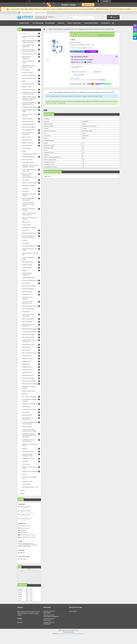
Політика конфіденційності (78, 634)
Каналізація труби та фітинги (30, 107)
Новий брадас (26, 312)
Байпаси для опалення (28, 162)
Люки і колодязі (26, 148)
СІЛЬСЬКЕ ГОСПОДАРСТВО (30, 404)
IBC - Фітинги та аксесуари (29, 397)
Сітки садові (25, 180)
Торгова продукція (27, 427)
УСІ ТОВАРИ (24, 33)
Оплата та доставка (74, 23)
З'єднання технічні (27, 373)
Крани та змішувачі (27, 322)
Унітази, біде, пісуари (28, 451)
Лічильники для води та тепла (30, 487)
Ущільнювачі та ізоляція (28, 344)
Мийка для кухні (26, 347)
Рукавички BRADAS (27, 358)
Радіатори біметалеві (28, 143)
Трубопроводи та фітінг (28, 334)
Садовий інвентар (27, 265)
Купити (77, 52)
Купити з (91, 52)
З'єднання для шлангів (28, 84)
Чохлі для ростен (27, 484)
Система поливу (26, 294)
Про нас (22, 490)
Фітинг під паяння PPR (28, 130)
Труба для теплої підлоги (29, 127)
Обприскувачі (26, 364)
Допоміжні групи (26, 407)
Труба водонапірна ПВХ (28, 124)
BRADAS (25, 270)
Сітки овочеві (26, 243)
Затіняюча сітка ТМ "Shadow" (30, 183)
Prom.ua (77, 630)
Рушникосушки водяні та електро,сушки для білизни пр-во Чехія (29, 435)
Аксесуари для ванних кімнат (30, 332)
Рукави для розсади (27, 481)
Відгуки (22, 493)
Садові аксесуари (27, 268)
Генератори (25, 461)
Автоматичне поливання (29, 89)
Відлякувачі (25, 394)
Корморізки (25, 240)
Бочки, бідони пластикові (29, 78)
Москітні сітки (26, 222)
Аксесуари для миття (28, 375)
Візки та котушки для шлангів (30, 353)
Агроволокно (26, 188)
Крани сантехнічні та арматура (30, 384)
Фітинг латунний (26, 137)
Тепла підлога (26, 412)
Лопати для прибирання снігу (30, 280)
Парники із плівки (27, 87)
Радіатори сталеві (27, 140)
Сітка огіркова (26, 70)
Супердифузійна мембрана (29, 228)
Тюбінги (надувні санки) (28, 278)
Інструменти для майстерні (29, 409)
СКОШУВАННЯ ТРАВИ (28, 459)
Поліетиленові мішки (28, 262)
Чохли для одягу (27, 225)
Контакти (61, 23)
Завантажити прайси (91, 23)
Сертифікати (106, 23)
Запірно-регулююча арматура (30, 329)
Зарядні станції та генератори (30, 471)
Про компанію (50, 23)
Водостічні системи (27, 160)
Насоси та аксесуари (28, 319)
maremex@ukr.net (25, 528)
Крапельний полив (27, 292)
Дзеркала (25, 449)
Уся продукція (37, 23)
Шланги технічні (26, 350)
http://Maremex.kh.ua (25, 526)
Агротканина (26, 191)
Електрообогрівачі (27, 146)
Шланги (24, 81)
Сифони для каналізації (28, 157)
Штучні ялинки (26, 283)
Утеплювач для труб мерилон (30, 154)
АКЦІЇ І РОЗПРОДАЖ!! (28, 289)
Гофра (24, 151)
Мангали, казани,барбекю (29, 286)
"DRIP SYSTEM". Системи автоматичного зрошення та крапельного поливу (30, 98)
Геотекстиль (25, 230)
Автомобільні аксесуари (28, 378)
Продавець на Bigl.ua (68, 632)
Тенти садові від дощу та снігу (30, 246)
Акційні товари (24, 23)
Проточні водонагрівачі (28, 337)
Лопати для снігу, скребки (29, 381)
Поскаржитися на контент (64, 634)
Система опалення (27, 415)
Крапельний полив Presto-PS (30, 306)
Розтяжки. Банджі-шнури (29, 391)
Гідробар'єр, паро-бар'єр (29, 186)
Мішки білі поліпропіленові (29, 233)
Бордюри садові (26, 361)
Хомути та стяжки (27, 370)
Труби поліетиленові (28, 119)
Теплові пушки (26, 464)
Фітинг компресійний (28, 121)
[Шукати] (93, 17)
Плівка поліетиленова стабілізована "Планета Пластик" (28, 204)
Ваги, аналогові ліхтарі (28, 309)
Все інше (25, 474)
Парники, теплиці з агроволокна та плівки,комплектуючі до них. (30, 176)
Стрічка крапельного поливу (30, 54)
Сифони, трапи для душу (29, 75)
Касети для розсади (27, 73)
